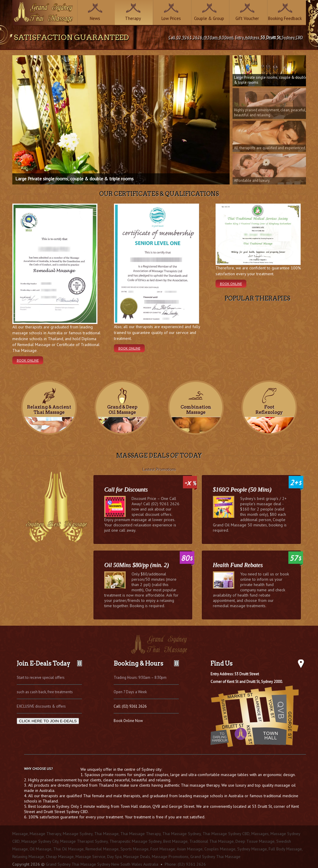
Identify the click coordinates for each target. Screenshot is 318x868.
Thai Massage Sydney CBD (226, 834)
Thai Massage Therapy (141, 834)
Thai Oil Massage (68, 849)
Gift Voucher (247, 18)
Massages (260, 834)
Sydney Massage (252, 849)
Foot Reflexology (269, 410)
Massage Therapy (45, 834)
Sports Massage (134, 849)
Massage (20, 834)
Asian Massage (190, 849)
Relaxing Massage (28, 857)
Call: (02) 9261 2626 (130, 706)
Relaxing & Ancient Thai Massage (49, 410)
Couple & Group (209, 18)
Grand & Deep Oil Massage (122, 410)
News (95, 18)
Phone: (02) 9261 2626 (185, 864)
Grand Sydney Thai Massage (215, 857)
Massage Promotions (170, 857)
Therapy (133, 18)
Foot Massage (163, 849)
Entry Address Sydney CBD (269, 37)
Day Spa (114, 857)
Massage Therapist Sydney (84, 841)
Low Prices (171, 18)
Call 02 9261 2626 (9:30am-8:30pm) (201, 37)
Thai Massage (106, 834)
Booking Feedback (285, 18)
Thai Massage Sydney (182, 834)
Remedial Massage (102, 849)
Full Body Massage (285, 849)
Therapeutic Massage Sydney (136, 841)
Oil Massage (41, 849)
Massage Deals (137, 857)
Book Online (28, 360)
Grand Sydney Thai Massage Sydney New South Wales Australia (102, 864)
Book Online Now (128, 721)
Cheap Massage (60, 857)
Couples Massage (220, 849)
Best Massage (175, 841)
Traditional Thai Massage (212, 841)
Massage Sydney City (40, 841)
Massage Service (90, 857)
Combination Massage (196, 410)
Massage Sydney (78, 834)
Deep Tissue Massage (255, 841)
